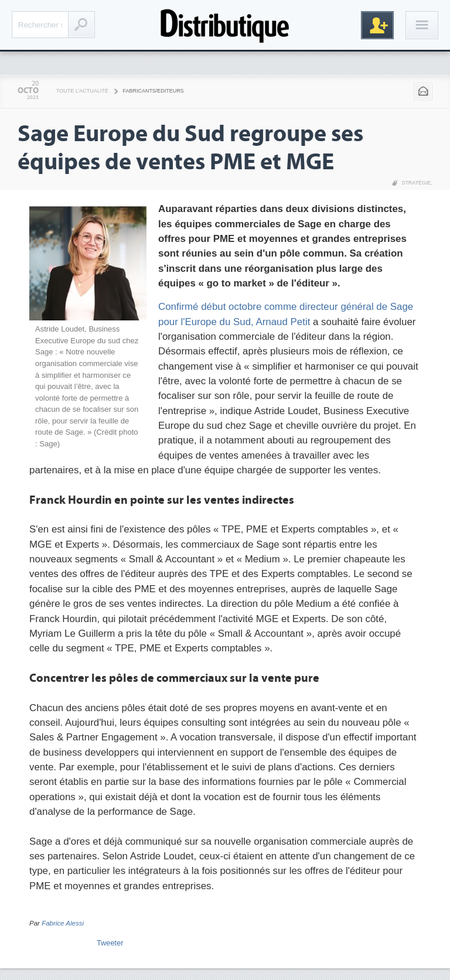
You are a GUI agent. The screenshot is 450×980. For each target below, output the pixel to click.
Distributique (225, 25)
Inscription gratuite (377, 25)
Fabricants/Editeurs (154, 91)
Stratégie (416, 183)
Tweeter (110, 943)
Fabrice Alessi (63, 923)
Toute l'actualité (82, 91)
